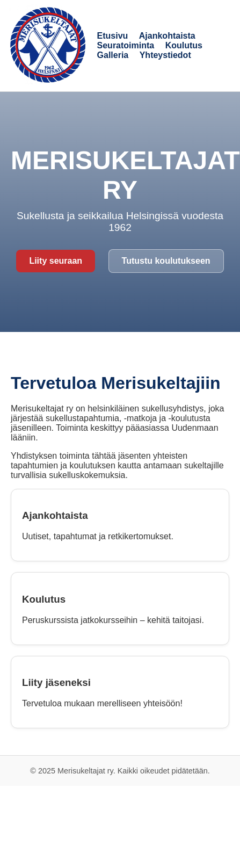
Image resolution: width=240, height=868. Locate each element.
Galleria (113, 55)
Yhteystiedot (165, 55)
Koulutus (184, 45)
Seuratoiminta (126, 45)
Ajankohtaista (167, 36)
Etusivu (113, 36)
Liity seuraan (56, 261)
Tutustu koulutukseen (166, 261)
